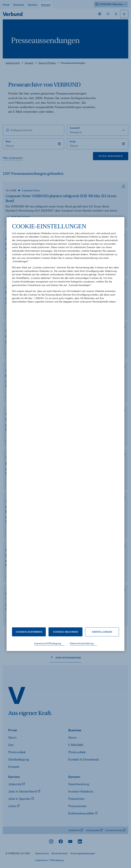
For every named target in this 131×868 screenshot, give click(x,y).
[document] (65, 422)
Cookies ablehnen (65, 632)
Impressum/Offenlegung (48, 643)
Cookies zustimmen (29, 632)
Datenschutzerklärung (82, 643)
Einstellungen (102, 632)
